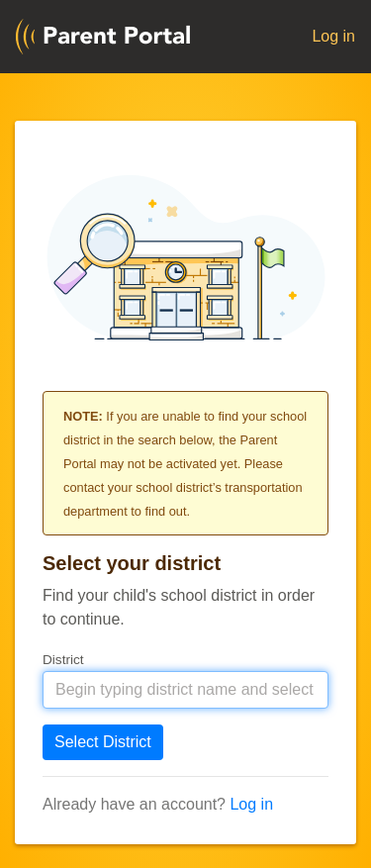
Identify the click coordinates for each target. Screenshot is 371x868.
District (63, 660)
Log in (333, 36)
